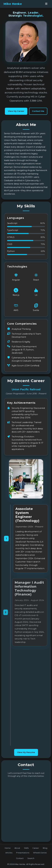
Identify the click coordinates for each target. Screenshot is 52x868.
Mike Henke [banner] (13, 4)
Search (31, 858)
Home (8, 848)
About (17, 848)
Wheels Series (40, 853)
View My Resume (26, 752)
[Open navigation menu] (46, 4)
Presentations (23, 853)
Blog (45, 848)
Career (36, 848)
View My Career (16, 111)
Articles (9, 853)
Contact (20, 858)
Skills (26, 848)
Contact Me (38, 111)
